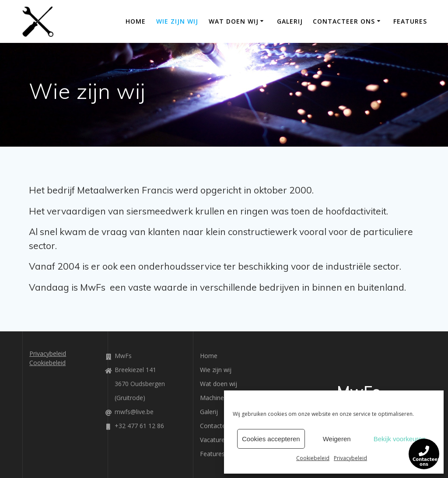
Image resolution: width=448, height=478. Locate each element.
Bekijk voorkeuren (400, 439)
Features (410, 21)
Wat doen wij (234, 21)
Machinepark (218, 398)
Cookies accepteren (271, 439)
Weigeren (337, 439)
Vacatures (214, 440)
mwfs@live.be (134, 412)
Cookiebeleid (313, 458)
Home (136, 21)
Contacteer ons (344, 21)
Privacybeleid (350, 458)
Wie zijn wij (177, 21)
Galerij (290, 21)
